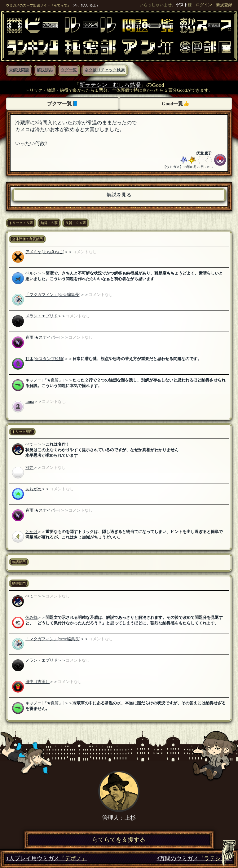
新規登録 (224, 5)
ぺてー (31, 444)
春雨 (29, 337)
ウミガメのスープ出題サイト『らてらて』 (38, 5)
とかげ (31, 532)
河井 (29, 468)
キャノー (33, 380)
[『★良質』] (53, 380)
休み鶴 (31, 618)
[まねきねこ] (53, 252)
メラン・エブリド (42, 316)
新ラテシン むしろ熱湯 (110, 85)
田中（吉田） (37, 682)
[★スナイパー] (47, 337)
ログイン (204, 5)
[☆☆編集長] (69, 295)
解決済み (45, 70)
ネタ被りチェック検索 (105, 70)
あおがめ (33, 489)
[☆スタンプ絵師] (49, 359)
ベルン (31, 273)
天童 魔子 (204, 153)
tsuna (30, 402)
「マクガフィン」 (42, 295)
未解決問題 (19, 70)
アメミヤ (33, 252)
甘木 (29, 359)
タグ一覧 (69, 70)
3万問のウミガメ (194, 859)
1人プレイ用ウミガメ (47, 859)
